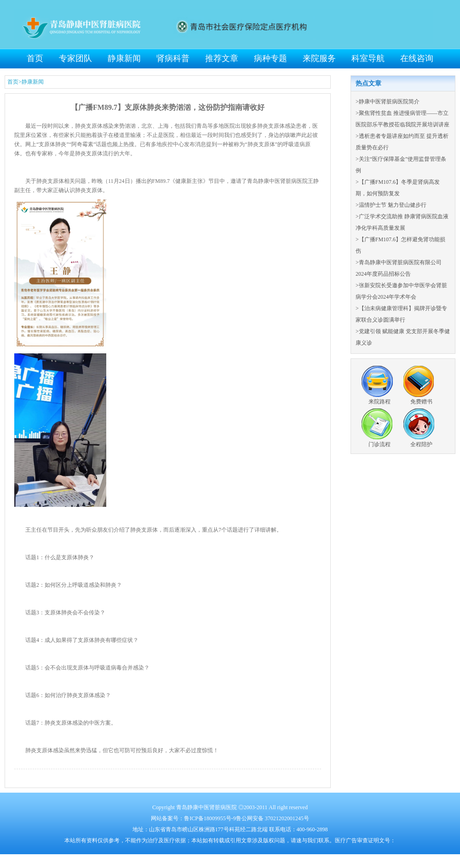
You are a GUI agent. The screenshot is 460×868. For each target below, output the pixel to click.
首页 (35, 58)
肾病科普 (173, 58)
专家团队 (75, 58)
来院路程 (379, 402)
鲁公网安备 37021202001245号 (273, 818)
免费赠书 (421, 402)
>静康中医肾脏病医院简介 (388, 102)
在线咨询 (417, 58)
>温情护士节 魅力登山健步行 (391, 205)
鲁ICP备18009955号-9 (210, 818)
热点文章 (368, 83)
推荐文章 (222, 58)
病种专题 (270, 58)
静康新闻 (124, 58)
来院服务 (319, 58)
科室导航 (368, 58)
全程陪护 (421, 444)
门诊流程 (379, 444)
